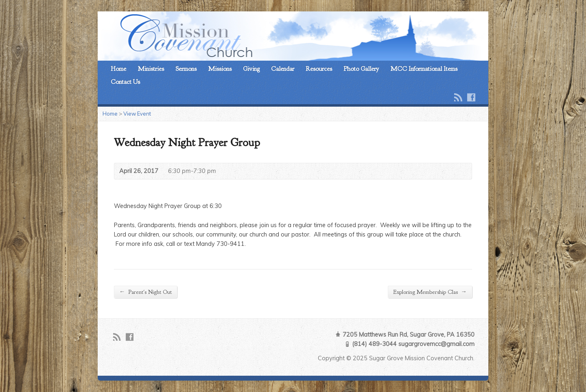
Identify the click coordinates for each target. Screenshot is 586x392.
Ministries (151, 69)
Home (118, 69)
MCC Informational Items (424, 69)
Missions (220, 69)
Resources (319, 69)
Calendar (283, 69)
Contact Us (125, 82)
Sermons (186, 69)
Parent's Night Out (145, 292)
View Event (137, 114)
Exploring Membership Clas (430, 292)
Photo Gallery (361, 69)
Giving (251, 69)
